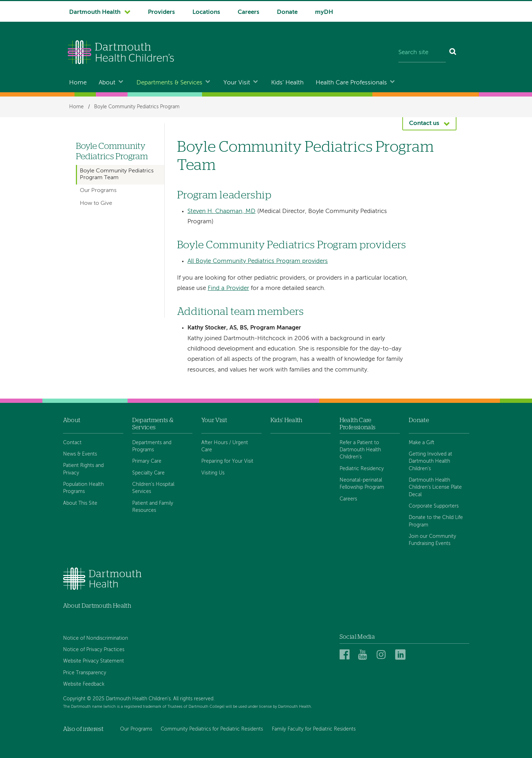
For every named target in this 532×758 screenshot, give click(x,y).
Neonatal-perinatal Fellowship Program (362, 484)
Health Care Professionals (351, 83)
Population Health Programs (83, 488)
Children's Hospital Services (153, 488)
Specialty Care (148, 473)
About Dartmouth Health (97, 606)
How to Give (96, 203)
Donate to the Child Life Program (436, 521)
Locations (206, 12)
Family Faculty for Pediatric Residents (314, 729)
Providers (161, 12)
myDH (324, 12)
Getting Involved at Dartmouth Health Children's (430, 461)
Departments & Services (169, 83)
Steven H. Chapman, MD (221, 211)
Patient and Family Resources (153, 507)
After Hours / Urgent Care (225, 446)
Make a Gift (422, 443)
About (107, 83)
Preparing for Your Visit (227, 461)
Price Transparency (85, 673)
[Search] (453, 53)
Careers (249, 12)
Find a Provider (228, 288)
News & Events (80, 454)
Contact (72, 443)
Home (78, 83)
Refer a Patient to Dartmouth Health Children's (360, 450)
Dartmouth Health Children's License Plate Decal (435, 487)
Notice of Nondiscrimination (95, 638)
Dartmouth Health (95, 12)
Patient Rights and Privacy (83, 469)
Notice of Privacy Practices (94, 650)
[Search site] (422, 53)
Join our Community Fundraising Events (432, 540)
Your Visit (237, 83)
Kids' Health (287, 83)
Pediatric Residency (362, 469)
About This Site (80, 503)
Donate (287, 12)
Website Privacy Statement (94, 661)
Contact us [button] (424, 123)
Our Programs (98, 191)
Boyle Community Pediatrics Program (137, 107)
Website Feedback (84, 684)
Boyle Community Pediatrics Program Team (117, 174)
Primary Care (147, 461)
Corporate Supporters (434, 506)
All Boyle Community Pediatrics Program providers (258, 261)
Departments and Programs (152, 446)
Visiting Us (213, 473)
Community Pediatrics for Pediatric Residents (212, 729)
